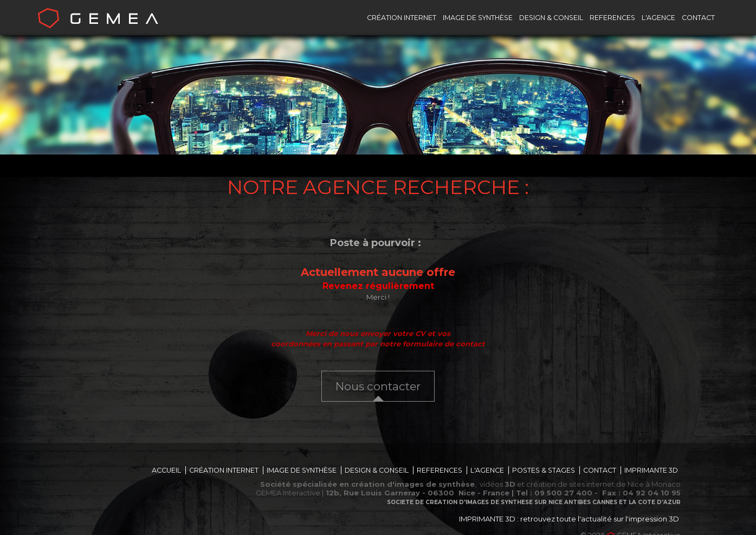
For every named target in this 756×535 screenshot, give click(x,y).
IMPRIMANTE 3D (651, 470)
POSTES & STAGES (544, 470)
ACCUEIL (166, 470)
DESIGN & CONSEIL (551, 18)
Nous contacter (378, 386)
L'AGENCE (658, 18)
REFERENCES (612, 18)
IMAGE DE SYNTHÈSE (478, 18)
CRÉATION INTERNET (402, 18)
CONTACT (698, 18)
